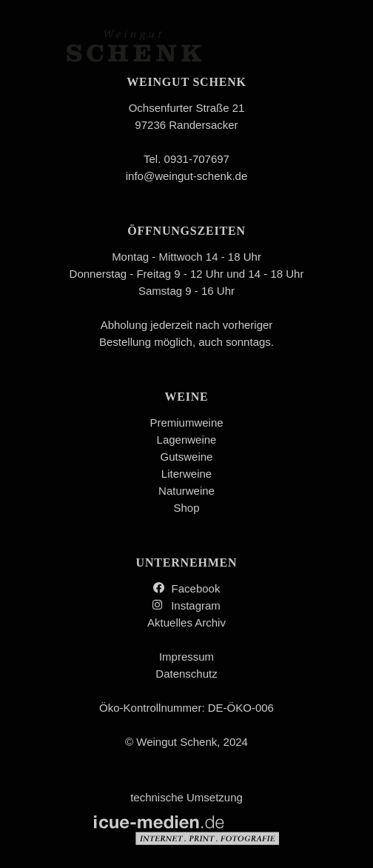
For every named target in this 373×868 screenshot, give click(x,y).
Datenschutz (186, 674)
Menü (315, 54)
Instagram (196, 605)
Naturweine (186, 491)
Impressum (186, 657)
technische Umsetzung (186, 818)
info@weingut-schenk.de (187, 176)
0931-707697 (197, 159)
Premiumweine (186, 423)
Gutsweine (187, 457)
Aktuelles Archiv (186, 622)
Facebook (196, 588)
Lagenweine (187, 440)
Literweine (186, 474)
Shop (186, 508)
